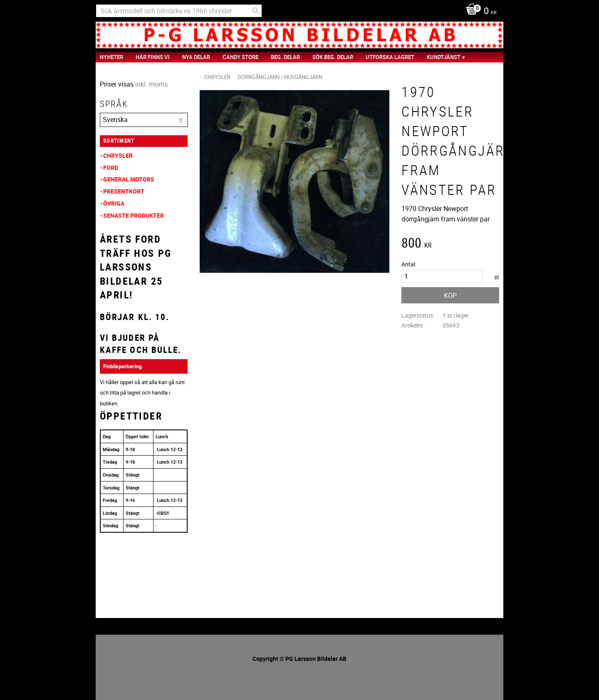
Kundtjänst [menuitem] (444, 57)
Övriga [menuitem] (114, 203)
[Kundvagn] (479, 12)
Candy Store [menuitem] (240, 57)
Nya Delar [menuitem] (196, 57)
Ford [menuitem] (111, 168)
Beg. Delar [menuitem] (285, 57)
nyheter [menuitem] (111, 57)
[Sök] (256, 11)
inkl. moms (151, 84)
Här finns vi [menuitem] (153, 57)
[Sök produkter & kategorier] (179, 11)
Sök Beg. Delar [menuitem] (333, 57)
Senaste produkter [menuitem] (134, 215)
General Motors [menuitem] (129, 179)
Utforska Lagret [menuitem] (390, 57)
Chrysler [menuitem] (118, 155)
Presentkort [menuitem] (124, 191)
